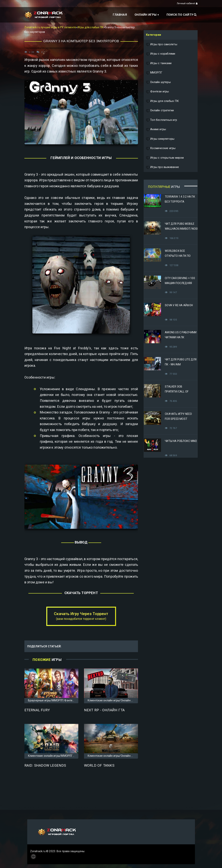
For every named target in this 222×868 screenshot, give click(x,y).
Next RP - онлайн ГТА (104, 710)
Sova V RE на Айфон (179, 305)
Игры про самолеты (162, 44)
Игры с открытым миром (165, 158)
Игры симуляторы (160, 139)
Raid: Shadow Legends (45, 765)
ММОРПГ (154, 73)
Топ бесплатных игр (161, 120)
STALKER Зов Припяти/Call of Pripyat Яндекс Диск (180, 392)
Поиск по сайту (182, 15)
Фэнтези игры (157, 92)
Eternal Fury (37, 710)
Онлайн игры (145, 15)
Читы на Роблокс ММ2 (181, 441)
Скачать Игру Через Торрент (81, 616)
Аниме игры (156, 129)
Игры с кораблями (161, 54)
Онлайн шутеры (158, 82)
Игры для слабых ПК (91, 27)
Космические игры (161, 148)
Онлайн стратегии (160, 111)
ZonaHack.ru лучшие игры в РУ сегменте (50, 27)
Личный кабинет (187, 3)
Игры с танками (159, 63)
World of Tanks (99, 765)
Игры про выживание (162, 167)
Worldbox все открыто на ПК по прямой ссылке (178, 256)
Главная (120, 15)
